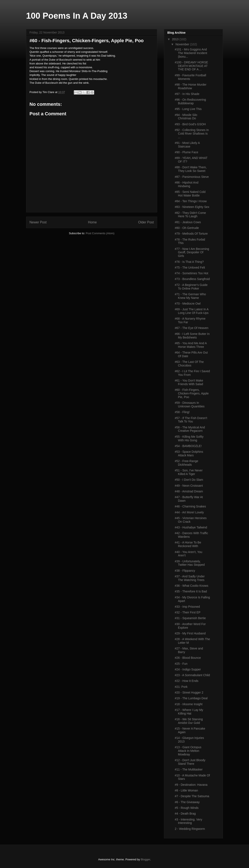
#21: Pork (181, 687)
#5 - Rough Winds (187, 808)
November (183, 44)
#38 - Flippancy (185, 571)
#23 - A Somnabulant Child (192, 675)
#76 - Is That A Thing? (189, 262)
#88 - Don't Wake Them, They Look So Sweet (191, 169)
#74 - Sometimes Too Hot (192, 273)
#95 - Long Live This (188, 109)
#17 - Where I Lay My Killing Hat (189, 712)
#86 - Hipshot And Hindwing (187, 184)
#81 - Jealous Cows (188, 222)
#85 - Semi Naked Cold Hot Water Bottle (190, 194)
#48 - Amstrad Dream (189, 491)
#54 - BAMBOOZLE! (188, 446)
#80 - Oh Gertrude (187, 228)
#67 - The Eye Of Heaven (192, 328)
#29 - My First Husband (190, 633)
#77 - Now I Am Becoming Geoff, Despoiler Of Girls (192, 252)
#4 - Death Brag (185, 814)
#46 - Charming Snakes (190, 506)
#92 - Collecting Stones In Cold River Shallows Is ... (192, 134)
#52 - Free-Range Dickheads (187, 463)
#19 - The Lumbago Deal (191, 698)
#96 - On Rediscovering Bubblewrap (190, 101)
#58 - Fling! (182, 412)
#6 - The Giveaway (187, 802)
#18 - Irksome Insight (189, 704)
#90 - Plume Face (187, 152)
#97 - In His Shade (187, 94)
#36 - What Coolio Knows (192, 586)
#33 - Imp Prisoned (187, 607)
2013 (176, 39)
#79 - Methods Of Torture (191, 234)
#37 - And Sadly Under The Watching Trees (190, 578)
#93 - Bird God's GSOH (190, 124)
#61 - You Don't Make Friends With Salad (189, 382)
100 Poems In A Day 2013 (77, 16)
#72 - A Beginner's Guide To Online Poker (191, 287)
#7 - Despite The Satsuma (192, 796)
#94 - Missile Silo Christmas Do (186, 117)
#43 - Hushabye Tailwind (191, 527)
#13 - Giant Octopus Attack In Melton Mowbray (188, 751)
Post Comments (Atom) (100, 233)
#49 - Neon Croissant (189, 486)
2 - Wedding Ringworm (190, 829)
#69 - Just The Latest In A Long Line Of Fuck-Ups (192, 311)
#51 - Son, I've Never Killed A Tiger (189, 472)
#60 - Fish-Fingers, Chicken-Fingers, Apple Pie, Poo (192, 393)
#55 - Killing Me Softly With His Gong (189, 438)
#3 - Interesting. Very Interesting (188, 821)
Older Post (146, 222)
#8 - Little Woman (186, 790)
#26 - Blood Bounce (188, 658)
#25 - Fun (181, 664)
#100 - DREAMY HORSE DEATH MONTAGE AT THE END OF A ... (191, 66)
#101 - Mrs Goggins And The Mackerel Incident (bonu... (191, 53)
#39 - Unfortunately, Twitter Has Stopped (190, 563)
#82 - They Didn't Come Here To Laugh (190, 215)
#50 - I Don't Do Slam (189, 480)
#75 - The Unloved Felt (190, 268)
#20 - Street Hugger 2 (189, 692)
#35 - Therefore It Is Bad (191, 591)
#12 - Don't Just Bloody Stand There (190, 762)
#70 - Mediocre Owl (188, 304)
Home (92, 222)
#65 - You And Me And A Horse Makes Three (191, 345)
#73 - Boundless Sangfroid (192, 279)
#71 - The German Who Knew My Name (190, 296)
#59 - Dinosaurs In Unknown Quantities (190, 405)
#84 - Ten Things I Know (191, 201)
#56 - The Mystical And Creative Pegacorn (190, 429)
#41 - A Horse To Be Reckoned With (188, 544)
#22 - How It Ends (187, 681)
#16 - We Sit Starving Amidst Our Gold (189, 721)
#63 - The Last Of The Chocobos (189, 364)
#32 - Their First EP (188, 612)
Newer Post (38, 222)
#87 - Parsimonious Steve (192, 177)
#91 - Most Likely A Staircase (187, 145)
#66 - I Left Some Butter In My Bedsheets (192, 336)
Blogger (145, 859)
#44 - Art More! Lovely (189, 512)
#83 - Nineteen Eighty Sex (192, 207)
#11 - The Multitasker (189, 769)
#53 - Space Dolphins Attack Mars (189, 454)
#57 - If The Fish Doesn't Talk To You (191, 420)
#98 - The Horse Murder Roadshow (191, 86)
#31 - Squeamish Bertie (190, 618)
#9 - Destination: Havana (191, 785)
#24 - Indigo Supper (188, 669)
